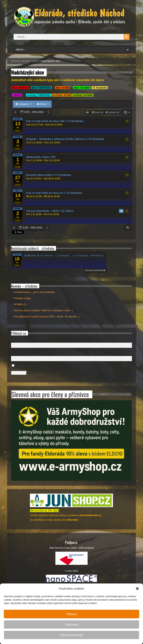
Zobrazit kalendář (95, 270)
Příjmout (72, 614)
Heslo (14, 352)
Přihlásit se (19, 373)
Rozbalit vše (113, 112)
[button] (137, 589)
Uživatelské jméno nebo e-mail (28, 339)
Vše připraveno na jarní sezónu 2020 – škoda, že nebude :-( (47, 316)
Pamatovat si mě (25, 366)
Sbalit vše (98, 112)
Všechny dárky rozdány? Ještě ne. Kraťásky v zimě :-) (43, 310)
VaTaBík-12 (20, 304)
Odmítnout (71, 624)
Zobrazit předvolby (71, 635)
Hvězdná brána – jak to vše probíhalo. (35, 292)
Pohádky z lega (22, 298)
